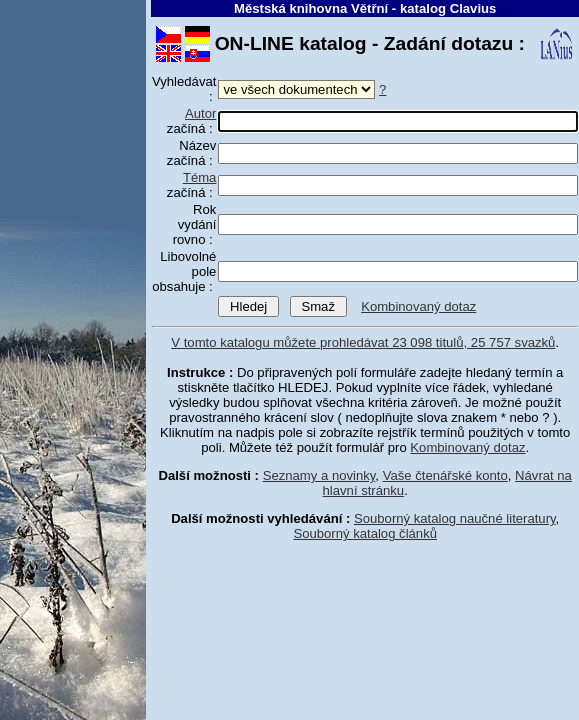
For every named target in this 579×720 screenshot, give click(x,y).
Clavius (473, 8)
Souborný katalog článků (365, 533)
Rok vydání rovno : (195, 224)
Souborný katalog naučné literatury (455, 518)
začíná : (192, 121)
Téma (200, 177)
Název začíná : (192, 153)
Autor (200, 113)
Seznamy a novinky (319, 475)
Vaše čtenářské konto (445, 475)
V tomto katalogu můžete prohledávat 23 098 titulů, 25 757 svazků (363, 342)
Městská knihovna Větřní (311, 8)
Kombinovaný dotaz (418, 306)
